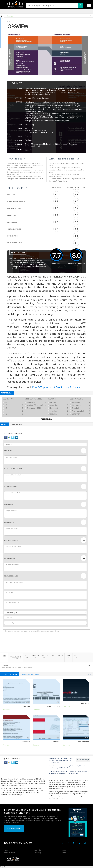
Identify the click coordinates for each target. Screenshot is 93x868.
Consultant (58, 411)
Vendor (64, 853)
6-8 (13, 405)
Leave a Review (17, 424)
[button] (6, 437)
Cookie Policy (37, 853)
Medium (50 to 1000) (35, 405)
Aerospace (80, 402)
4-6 (13, 408)
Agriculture (80, 405)
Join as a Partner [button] (14, 828)
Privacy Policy (37, 850)
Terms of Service (9, 853)
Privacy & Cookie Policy (71, 773)
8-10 (13, 402)
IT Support (58, 408)
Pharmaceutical (80, 411)
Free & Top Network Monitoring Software (56, 387)
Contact (64, 850)
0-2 (13, 414)
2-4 (13, 411)
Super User (58, 405)
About (6, 850)
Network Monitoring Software (26, 667)
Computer (80, 414)
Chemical (80, 408)
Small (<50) (35, 402)
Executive (58, 414)
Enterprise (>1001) (35, 408)
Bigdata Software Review (9, 667)
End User (58, 402)
